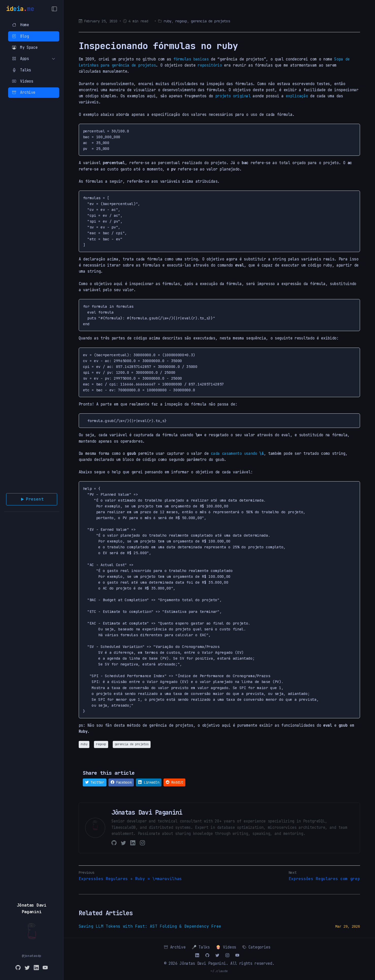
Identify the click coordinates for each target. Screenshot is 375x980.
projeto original (233, 96)
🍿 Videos (226, 947)
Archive (24, 92)
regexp (181, 21)
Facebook (121, 782)
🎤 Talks (201, 947)
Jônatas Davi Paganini (203, 963)
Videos (23, 81)
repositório (210, 65)
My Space (25, 47)
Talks (22, 70)
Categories (256, 947)
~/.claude (219, 971)
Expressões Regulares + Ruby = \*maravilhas (130, 879)
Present (32, 499)
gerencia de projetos (210, 21)
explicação (297, 96)
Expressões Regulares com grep (324, 879)
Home (20, 25)
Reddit (174, 782)
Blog (20, 36)
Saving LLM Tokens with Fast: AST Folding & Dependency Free (150, 926)
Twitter (95, 782)
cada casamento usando (237, 453)
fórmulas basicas (191, 59)
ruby (167, 21)
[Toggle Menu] (54, 9)
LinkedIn (149, 782)
